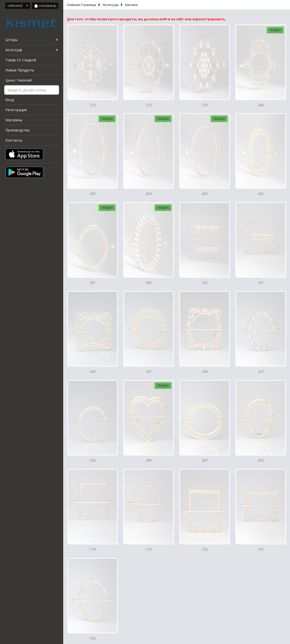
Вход (10, 100)
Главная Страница (82, 5)
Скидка (275, 30)
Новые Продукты (20, 70)
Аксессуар (14, 50)
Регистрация (16, 110)
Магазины (14, 120)
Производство (18, 130)
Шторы (11, 40)
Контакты (14, 140)
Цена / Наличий (19, 80)
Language (18, 6)
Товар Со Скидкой (21, 60)
